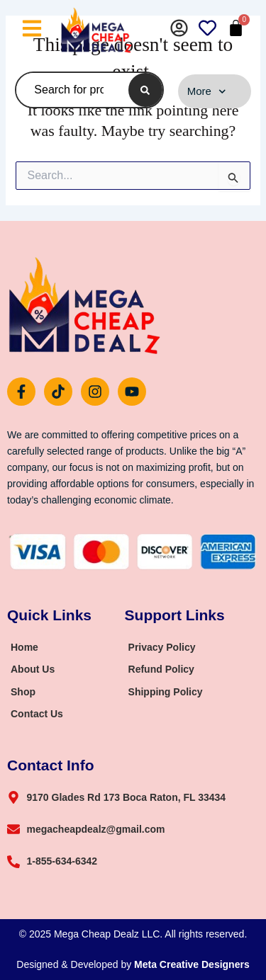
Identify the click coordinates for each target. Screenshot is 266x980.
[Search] (145, 90)
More (207, 92)
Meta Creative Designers (192, 964)
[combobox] (69, 90)
